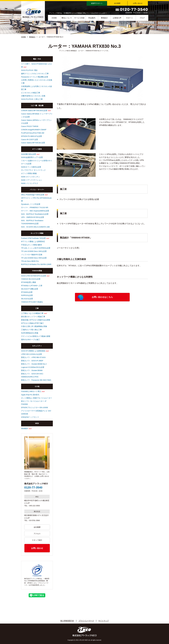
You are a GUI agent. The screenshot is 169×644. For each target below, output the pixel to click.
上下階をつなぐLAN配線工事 (32, 313)
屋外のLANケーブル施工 (30, 340)
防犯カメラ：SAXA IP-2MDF (32, 361)
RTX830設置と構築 (29, 282)
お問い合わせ (138, 3)
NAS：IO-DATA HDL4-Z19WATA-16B (35, 227)
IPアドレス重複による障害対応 (33, 242)
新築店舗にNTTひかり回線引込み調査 (36, 320)
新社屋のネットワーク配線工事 (33, 317)
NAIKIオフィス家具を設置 (31, 167)
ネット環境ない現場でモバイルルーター (37, 398)
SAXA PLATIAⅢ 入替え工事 (32, 99)
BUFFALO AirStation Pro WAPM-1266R (36, 264)
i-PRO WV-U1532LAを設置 (31, 354)
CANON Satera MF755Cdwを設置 (34, 110)
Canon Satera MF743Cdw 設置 (33, 143)
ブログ (142, 18)
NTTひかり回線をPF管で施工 (32, 323)
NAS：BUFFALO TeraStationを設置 (35, 214)
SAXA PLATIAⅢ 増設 (29, 70)
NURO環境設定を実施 (30, 333)
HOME (54, 18)
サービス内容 (79, 18)
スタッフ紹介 (37, 540)
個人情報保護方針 (67, 621)
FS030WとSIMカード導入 (31, 391)
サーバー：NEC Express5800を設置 (35, 211)
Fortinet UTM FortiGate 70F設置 (33, 238)
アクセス (37, 534)
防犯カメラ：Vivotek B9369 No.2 (34, 364)
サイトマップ (104, 621)
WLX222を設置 (27, 299)
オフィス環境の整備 (29, 173)
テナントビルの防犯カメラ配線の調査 (36, 336)
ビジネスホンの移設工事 (31, 93)
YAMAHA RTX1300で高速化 (32, 302)
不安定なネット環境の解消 (31, 245)
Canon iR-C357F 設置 (30, 140)
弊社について (67, 18)
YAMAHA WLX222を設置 (31, 279)
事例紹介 (104, 18)
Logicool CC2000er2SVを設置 (33, 367)
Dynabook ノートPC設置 (31, 204)
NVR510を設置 (27, 295)
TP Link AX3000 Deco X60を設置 (34, 251)
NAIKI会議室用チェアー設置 (32, 157)
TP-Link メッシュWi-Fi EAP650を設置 (36, 248)
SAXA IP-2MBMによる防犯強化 (33, 351)
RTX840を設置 (27, 292)
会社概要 (117, 3)
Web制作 (25, 428)
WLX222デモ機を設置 (30, 289)
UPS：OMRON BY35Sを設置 (33, 217)
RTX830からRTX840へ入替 (32, 286)
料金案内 (92, 18)
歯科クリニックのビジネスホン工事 (35, 74)
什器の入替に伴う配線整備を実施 (34, 326)
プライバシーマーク (86, 621)
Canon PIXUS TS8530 (30, 126)
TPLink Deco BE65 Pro (30, 261)
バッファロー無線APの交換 (32, 255)
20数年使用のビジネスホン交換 (33, 96)
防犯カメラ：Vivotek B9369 (32, 370)
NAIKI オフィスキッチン (30, 177)
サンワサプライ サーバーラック (33, 170)
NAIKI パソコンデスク (30, 183)
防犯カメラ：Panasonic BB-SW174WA (36, 380)
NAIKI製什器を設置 (29, 154)
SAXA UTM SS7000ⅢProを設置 (34, 276)
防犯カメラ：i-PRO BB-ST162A (33, 357)
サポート (130, 18)
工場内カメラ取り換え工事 (31, 330)
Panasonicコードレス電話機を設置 (35, 77)
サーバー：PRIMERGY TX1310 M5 (35, 207)
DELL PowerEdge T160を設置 (33, 195)
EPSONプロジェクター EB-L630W (35, 407)
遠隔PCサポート (97, 3)
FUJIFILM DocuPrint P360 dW (33, 133)
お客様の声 (117, 18)
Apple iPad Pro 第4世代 (30, 395)
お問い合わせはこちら (102, 297)
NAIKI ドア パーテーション (32, 180)
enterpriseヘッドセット (30, 417)
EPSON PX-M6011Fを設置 (32, 136)
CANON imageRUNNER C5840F (34, 130)
